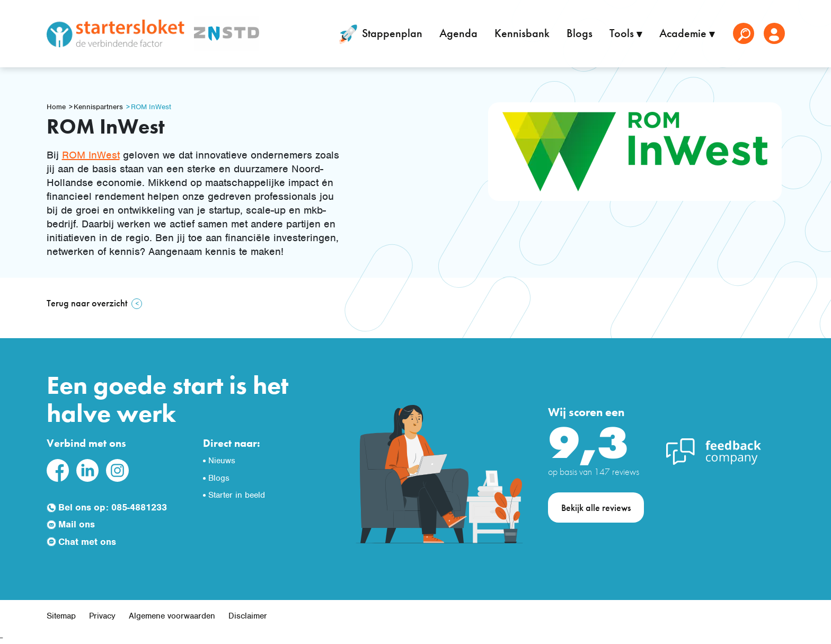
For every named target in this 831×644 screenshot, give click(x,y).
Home (56, 107)
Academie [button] (684, 33)
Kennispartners (98, 107)
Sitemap (61, 616)
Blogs (580, 33)
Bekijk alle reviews (596, 508)
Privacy (102, 616)
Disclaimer (248, 616)
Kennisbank (522, 33)
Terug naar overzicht (87, 303)
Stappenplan (379, 34)
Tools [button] (623, 33)
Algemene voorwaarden (172, 616)
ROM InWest (151, 107)
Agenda (458, 33)
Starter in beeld (237, 495)
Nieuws (222, 461)
